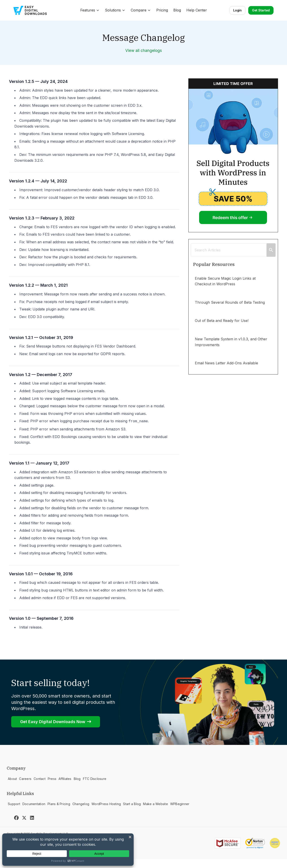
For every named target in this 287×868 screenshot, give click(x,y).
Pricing (162, 10)
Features (90, 10)
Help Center (197, 10)
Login (237, 10)
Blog (177, 10)
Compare (141, 10)
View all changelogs (144, 51)
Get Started (261, 10)
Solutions (115, 10)
